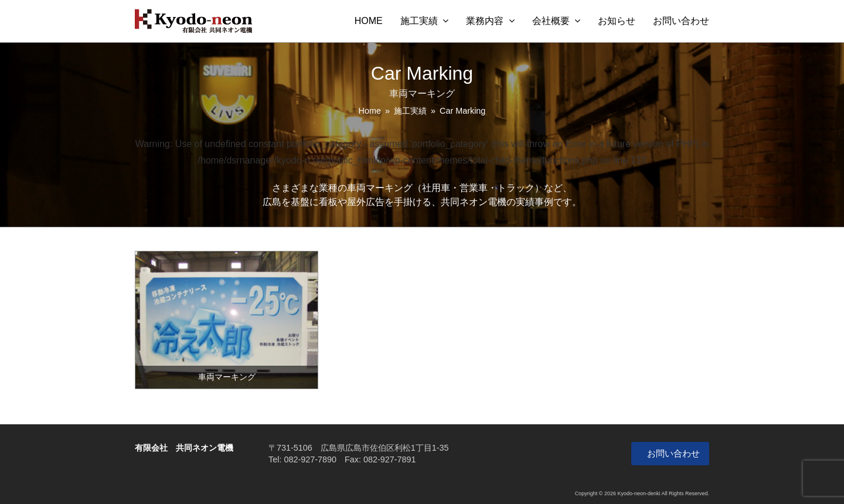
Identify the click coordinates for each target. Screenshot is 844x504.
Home (370, 111)
